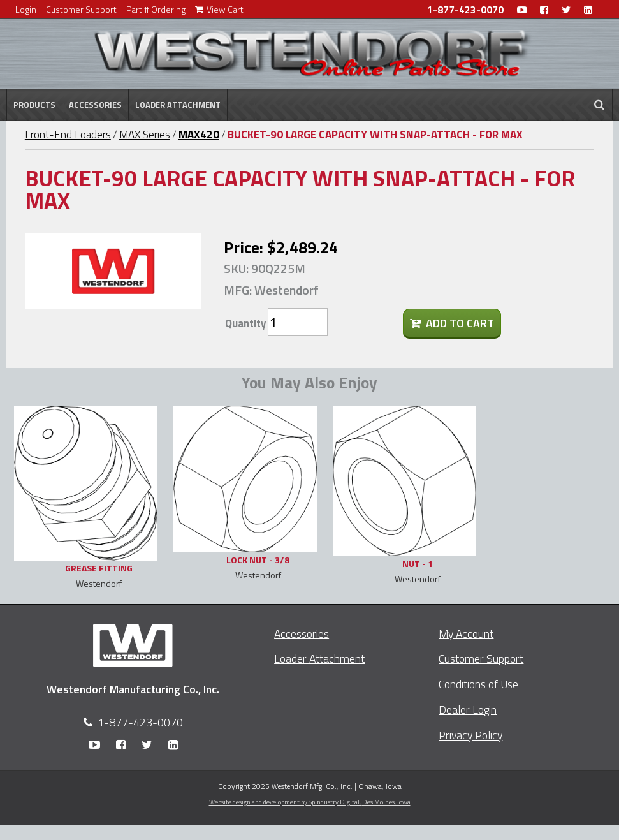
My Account (466, 634)
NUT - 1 (418, 564)
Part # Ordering (156, 9)
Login (26, 9)
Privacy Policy (470, 735)
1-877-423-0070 (465, 10)
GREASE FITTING (99, 568)
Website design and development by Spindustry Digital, (310, 802)
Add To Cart (452, 323)
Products (34, 105)
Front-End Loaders (68, 135)
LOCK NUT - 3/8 (258, 560)
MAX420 (199, 135)
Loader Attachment (178, 105)
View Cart (219, 9)
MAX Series (145, 135)
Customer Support (81, 9)
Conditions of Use (478, 684)
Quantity (245, 323)
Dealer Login (468, 710)
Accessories (95, 105)
